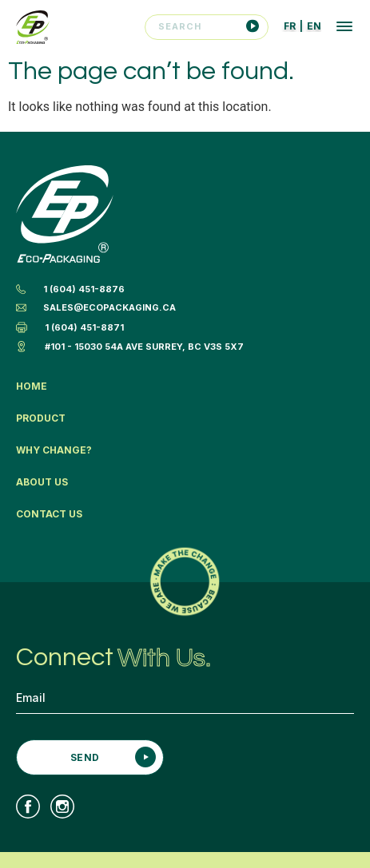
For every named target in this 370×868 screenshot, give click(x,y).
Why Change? (54, 450)
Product (41, 418)
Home (32, 386)
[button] (344, 28)
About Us (42, 482)
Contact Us (49, 514)
